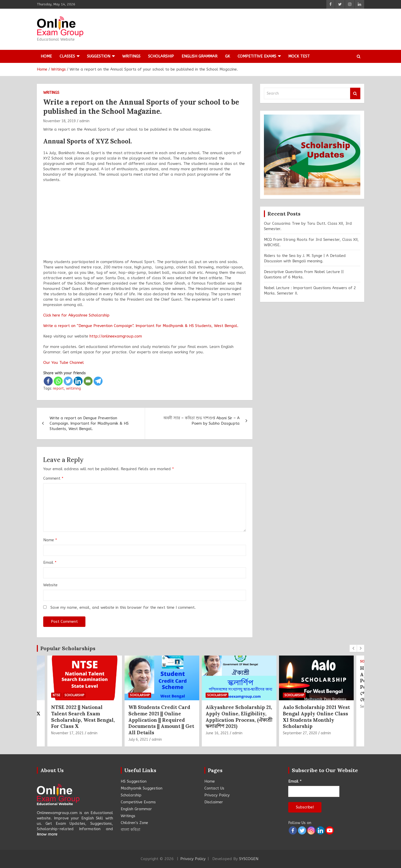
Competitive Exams (257, 56)
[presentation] (353, 648)
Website (50, 585)
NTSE (56, 695)
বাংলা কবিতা (130, 830)
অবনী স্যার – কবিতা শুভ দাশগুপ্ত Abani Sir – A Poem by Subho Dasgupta (202, 421)
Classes (67, 56)
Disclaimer (214, 802)
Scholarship (161, 56)
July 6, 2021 (138, 740)
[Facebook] (48, 381)
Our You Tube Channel (64, 363)
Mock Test (299, 56)
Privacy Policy (217, 795)
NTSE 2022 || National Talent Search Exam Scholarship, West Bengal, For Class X (83, 717)
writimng (73, 388)
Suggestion (99, 56)
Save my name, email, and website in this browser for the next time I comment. (123, 607)
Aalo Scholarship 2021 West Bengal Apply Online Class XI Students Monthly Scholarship (316, 717)
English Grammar (199, 56)
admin (84, 121)
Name (50, 540)
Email (50, 562)
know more (47, 834)
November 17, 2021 (67, 733)
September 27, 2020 (300, 733)
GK (227, 56)
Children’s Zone (134, 823)
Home (46, 56)
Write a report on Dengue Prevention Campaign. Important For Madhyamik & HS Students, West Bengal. (89, 423)
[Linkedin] (78, 381)
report (58, 388)
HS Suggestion (134, 781)
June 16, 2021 (217, 733)
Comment (53, 478)
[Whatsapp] (58, 381)
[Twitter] (68, 381)
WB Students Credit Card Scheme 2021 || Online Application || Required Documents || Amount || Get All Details (161, 720)
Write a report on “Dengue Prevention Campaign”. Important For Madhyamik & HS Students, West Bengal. (141, 326)
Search (355, 93)
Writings (131, 56)
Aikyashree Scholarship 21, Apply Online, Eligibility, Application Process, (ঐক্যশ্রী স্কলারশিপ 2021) (239, 717)
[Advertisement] (145, 223)
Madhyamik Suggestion (142, 788)
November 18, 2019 (59, 121)
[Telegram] (98, 381)
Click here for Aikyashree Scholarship (76, 315)
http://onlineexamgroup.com (116, 336)
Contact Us (214, 788)
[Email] (88, 381)
